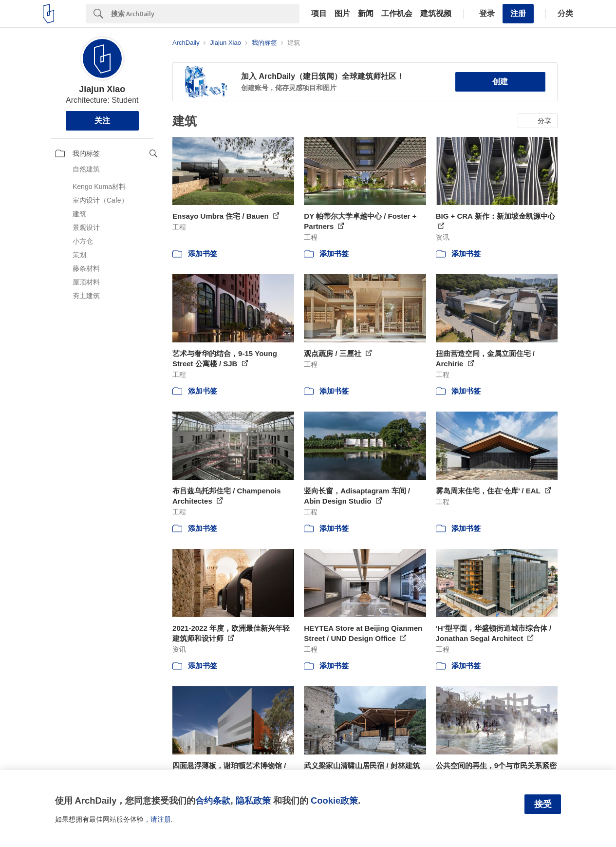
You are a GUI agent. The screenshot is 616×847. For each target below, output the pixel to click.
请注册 (161, 819)
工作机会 (397, 14)
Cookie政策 (334, 800)
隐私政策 (253, 800)
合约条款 (213, 800)
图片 (342, 14)
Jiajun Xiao (102, 89)
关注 (102, 121)
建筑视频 (436, 14)
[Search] (205, 14)
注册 (518, 13)
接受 (543, 804)
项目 (319, 14)
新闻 (366, 14)
